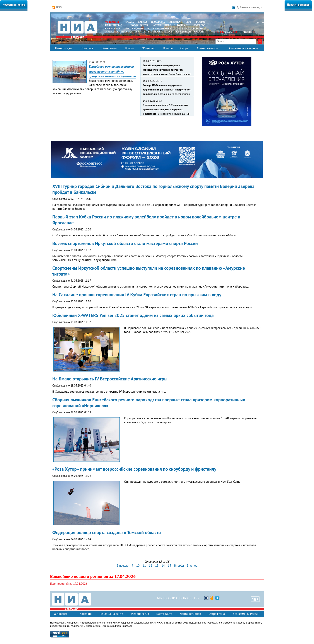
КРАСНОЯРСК (113, 28)
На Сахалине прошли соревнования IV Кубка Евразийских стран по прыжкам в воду (137, 295)
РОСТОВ (201, 22)
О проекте (61, 614)
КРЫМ (169, 25)
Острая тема (217, 614)
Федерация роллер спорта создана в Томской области (107, 532)
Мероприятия (140, 614)
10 (138, 566)
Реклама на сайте (111, 614)
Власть (129, 48)
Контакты (86, 614)
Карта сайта (164, 614)
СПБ (127, 28)
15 (170, 566)
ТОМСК (182, 25)
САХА (169, 32)
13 (157, 566)
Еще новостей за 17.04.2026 (69, 584)
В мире (168, 48)
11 (144, 566)
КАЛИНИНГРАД (114, 25)
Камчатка (199, 28)
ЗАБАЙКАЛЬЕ (155, 32)
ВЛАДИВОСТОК (141, 28)
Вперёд (179, 566)
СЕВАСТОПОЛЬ (183, 32)
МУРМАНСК (112, 32)
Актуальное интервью (243, 48)
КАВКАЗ (142, 22)
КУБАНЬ (129, 22)
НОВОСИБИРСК (139, 25)
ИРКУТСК (127, 32)
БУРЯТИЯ (140, 32)
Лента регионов (190, 614)
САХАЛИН (200, 32)
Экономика (109, 48)
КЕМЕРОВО (199, 25)
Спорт (184, 48)
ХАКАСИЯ (181, 28)
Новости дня (63, 48)
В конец (192, 566)
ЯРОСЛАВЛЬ (158, 22)
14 (163, 566)
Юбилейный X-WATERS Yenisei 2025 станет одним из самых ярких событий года (133, 315)
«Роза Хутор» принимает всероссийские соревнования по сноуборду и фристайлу (134, 469)
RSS (57, 8)
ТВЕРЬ (188, 22)
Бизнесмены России (246, 614)
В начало (123, 566)
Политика (87, 48)
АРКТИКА (175, 22)
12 (151, 566)
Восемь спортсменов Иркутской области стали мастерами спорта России (125, 243)
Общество (148, 48)
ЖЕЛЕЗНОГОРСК (162, 28)
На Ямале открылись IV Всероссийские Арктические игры (110, 379)
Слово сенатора (207, 48)
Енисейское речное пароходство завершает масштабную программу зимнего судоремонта (112, 71)
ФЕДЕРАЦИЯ (112, 22)
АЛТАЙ (157, 25)
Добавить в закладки (247, 8)
